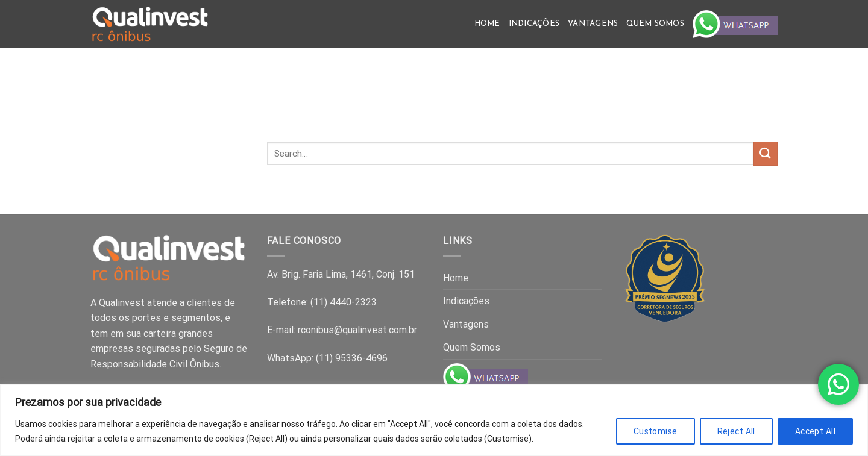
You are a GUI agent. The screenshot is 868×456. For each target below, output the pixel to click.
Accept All (815, 431)
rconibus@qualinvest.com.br (357, 330)
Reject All (736, 431)
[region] (434, 420)
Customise (656, 431)
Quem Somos (655, 24)
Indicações (534, 24)
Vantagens (593, 24)
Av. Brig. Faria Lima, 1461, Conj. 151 (341, 274)
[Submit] (766, 153)
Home (487, 24)
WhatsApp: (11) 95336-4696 (327, 358)
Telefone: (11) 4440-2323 (322, 302)
